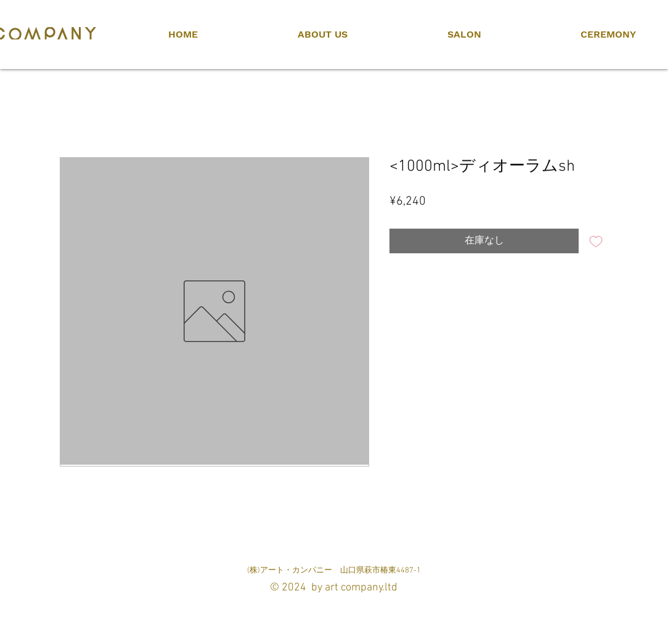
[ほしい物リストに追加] (596, 241)
